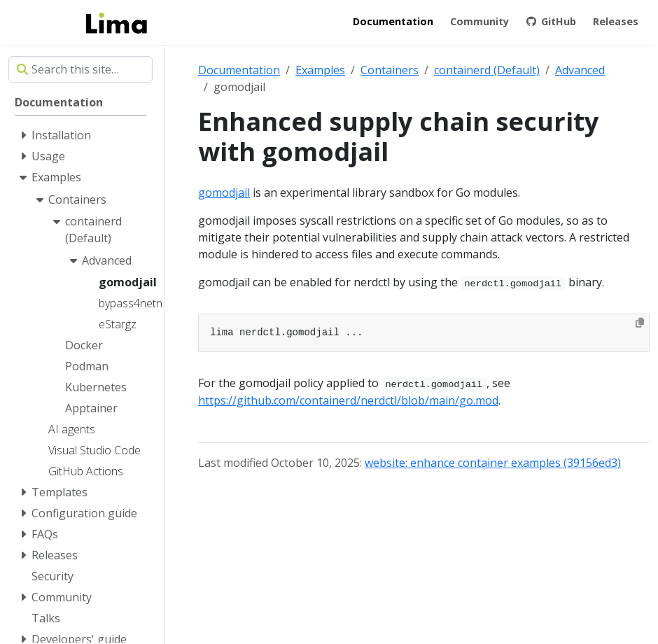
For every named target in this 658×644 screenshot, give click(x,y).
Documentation (239, 70)
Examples (320, 70)
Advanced (580, 70)
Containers (390, 70)
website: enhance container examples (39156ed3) (493, 463)
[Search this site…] (80, 69)
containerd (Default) (487, 70)
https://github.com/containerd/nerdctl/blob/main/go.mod (348, 400)
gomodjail (224, 192)
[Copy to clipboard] (640, 323)
